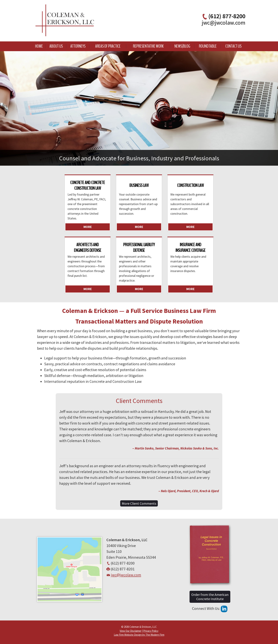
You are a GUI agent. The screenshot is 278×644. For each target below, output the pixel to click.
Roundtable (208, 46)
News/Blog (182, 46)
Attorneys (78, 46)
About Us (56, 46)
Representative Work (148, 46)
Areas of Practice (108, 46)
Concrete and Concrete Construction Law (88, 185)
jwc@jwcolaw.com (224, 23)
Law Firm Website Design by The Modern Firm (139, 635)
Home (39, 46)
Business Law (139, 185)
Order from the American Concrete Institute (210, 597)
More (88, 227)
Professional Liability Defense (139, 247)
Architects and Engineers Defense (88, 247)
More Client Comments (139, 503)
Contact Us (233, 46)
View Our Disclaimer (131, 631)
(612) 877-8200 (227, 16)
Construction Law (190, 185)
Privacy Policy (151, 631)
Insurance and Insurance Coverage (191, 247)
